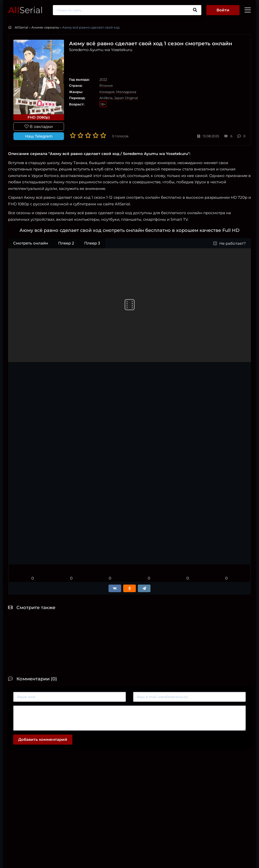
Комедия (107, 92)
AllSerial (21, 27)
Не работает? (230, 243)
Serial (25, 10)
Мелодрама (126, 92)
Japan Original (126, 98)
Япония (106, 85)
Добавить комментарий (43, 739)
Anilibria (106, 98)
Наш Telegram (39, 136)
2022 (103, 79)
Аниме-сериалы (45, 27)
